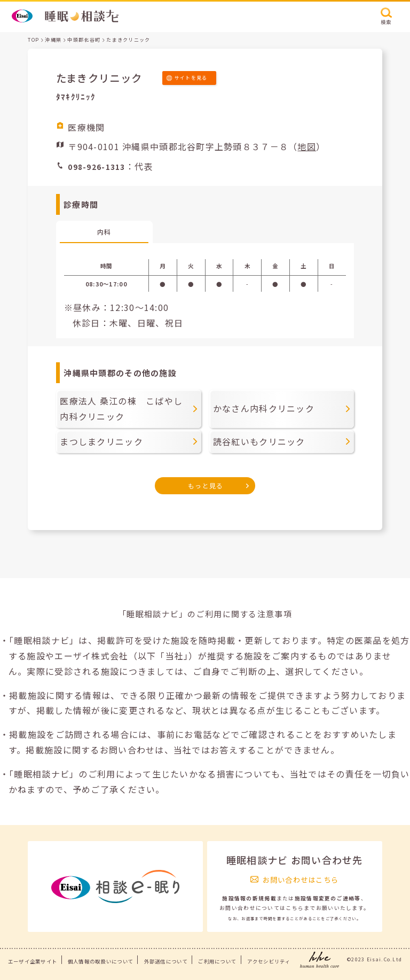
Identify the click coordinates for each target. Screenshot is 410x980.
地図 (307, 146)
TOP (33, 40)
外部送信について (166, 961)
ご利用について (217, 961)
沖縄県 (53, 40)
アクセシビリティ (269, 961)
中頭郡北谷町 (84, 40)
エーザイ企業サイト (33, 961)
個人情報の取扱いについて (101, 961)
